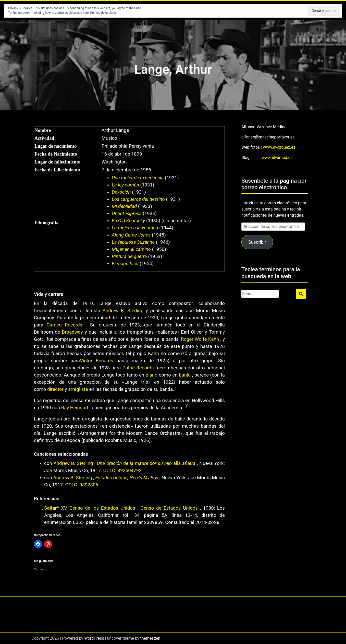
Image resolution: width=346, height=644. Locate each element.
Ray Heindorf (75, 408)
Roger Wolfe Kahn (200, 339)
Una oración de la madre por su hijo (134, 463)
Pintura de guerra (129, 256)
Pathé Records (138, 368)
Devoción (121, 192)
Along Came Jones (131, 235)
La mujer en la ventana (135, 228)
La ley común (125, 185)
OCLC (110, 471)
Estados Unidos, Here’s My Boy (127, 478)
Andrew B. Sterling (123, 311)
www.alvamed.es (277, 157)
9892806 (89, 485)
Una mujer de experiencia (138, 178)
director (55, 389)
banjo (185, 375)
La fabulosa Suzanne (133, 242)
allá (177, 463)
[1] (186, 406)
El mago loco (125, 264)
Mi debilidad (124, 206)
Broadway (72, 332)
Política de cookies (103, 13)
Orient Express (127, 214)
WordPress (94, 638)
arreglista (78, 389)
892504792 (129, 471)
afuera (189, 463)
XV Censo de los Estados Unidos (98, 508)
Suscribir (257, 242)
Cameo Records (64, 325)
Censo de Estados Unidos (168, 508)
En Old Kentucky (128, 221)
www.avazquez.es (279, 147)
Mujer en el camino (131, 249)
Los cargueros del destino (138, 199)
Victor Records (96, 361)
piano (152, 375)
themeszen (150, 638)
